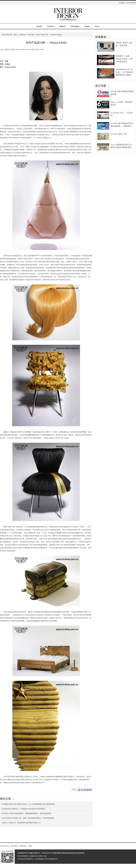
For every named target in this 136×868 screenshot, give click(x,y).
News (87, 26)
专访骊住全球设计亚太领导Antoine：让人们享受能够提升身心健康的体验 (28, 804)
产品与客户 (31, 35)
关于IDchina (4, 846)
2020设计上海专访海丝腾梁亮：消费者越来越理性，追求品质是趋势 (26, 813)
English (122, 3)
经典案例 (101, 37)
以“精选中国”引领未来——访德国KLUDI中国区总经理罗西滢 (23, 809)
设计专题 (101, 86)
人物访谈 (22, 35)
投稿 (30, 846)
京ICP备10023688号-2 (26, 859)
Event (39, 26)
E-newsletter (131, 3)
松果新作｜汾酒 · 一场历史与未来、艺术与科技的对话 (124, 59)
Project (51, 26)
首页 (15, 35)
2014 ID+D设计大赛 (119, 134)
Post (97, 26)
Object (62, 26)
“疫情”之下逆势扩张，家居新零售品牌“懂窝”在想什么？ (22, 823)
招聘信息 (23, 846)
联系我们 (14, 846)
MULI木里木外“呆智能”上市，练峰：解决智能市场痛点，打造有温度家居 (28, 818)
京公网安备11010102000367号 (46, 859)
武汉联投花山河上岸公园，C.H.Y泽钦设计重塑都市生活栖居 (125, 72)
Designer (75, 26)
